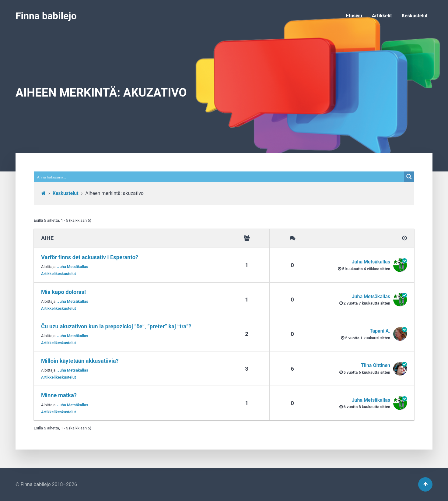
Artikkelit (382, 16)
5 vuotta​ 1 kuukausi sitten (368, 338)
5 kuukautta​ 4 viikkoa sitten (366, 269)
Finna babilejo (46, 16)
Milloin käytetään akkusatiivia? (80, 361)
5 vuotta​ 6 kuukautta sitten (367, 372)
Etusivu (354, 16)
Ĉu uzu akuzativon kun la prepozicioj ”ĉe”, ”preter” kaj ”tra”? (116, 326)
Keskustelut (415, 16)
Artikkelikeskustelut (59, 274)
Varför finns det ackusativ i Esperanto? (90, 257)
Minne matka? (59, 395)
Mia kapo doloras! (63, 292)
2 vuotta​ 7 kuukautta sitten (367, 303)
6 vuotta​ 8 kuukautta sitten (367, 407)
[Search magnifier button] (409, 177)
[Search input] (219, 177)
